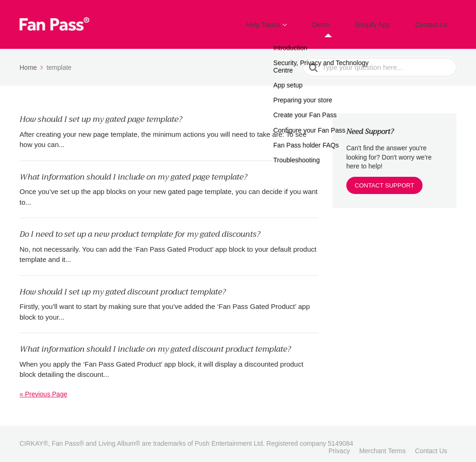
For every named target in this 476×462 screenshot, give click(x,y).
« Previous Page (43, 388)
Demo (342, 21)
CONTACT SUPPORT (384, 179)
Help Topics (293, 21)
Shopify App (385, 21)
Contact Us (436, 21)
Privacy (339, 444)
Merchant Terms (383, 444)
